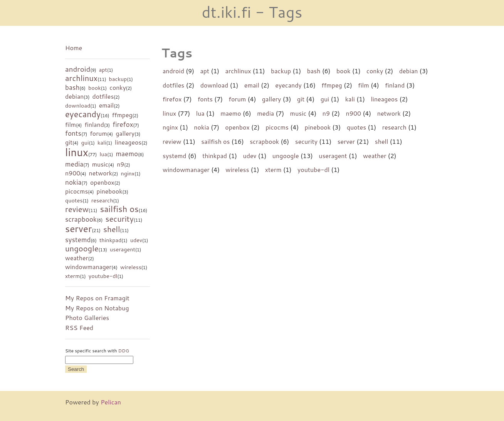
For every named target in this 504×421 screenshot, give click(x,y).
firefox (123, 124)
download (78, 105)
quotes (74, 200)
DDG (124, 351)
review (77, 209)
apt (103, 70)
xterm (72, 276)
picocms (76, 191)
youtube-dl (103, 276)
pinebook (110, 191)
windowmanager (88, 267)
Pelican (111, 402)
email (107, 105)
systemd (78, 240)
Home (74, 48)
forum (98, 133)
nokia (73, 182)
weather (77, 258)
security (119, 219)
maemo (127, 154)
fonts (73, 133)
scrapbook (81, 219)
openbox (102, 182)
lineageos (128, 142)
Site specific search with (97, 351)
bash (72, 87)
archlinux (81, 78)
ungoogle (82, 248)
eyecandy (83, 114)
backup (118, 79)
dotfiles (103, 96)
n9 (120, 164)
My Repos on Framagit (97, 298)
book (95, 88)
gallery (125, 133)
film (71, 125)
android (78, 69)
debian (74, 96)
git (69, 142)
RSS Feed (79, 328)
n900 (73, 173)
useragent (123, 249)
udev (136, 240)
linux (77, 152)
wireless (131, 267)
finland (94, 125)
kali (102, 142)
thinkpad (110, 240)
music (100, 164)
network (101, 173)
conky (118, 88)
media (74, 164)
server (78, 228)
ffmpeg (122, 115)
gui (85, 142)
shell (112, 229)
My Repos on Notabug (97, 308)
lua (103, 154)
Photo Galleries (87, 317)
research (102, 200)
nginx (128, 173)
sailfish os (119, 209)
